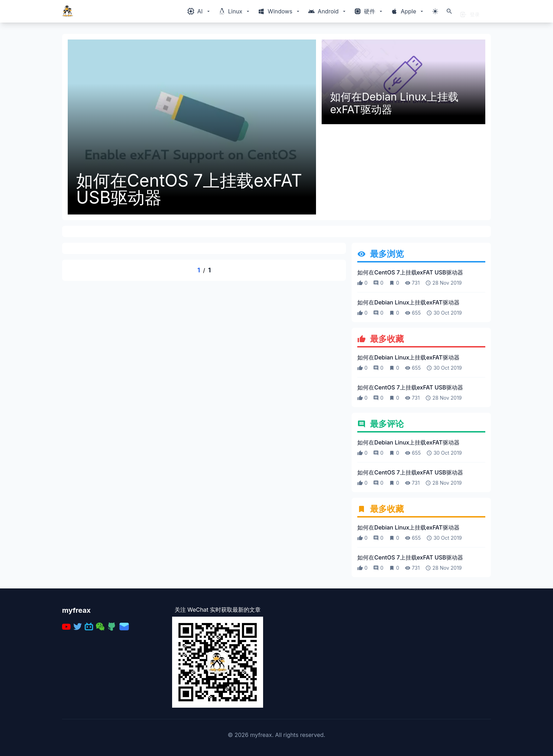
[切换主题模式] (435, 11)
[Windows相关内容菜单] (199, 11)
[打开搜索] (449, 11)
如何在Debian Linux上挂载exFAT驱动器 (394, 103)
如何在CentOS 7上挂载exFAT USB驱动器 (189, 189)
